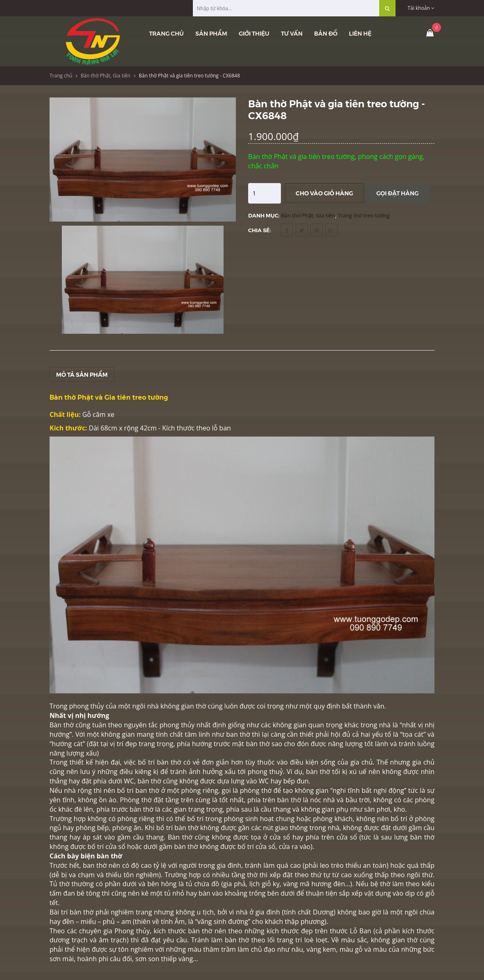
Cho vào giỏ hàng (324, 193)
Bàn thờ (62, 725)
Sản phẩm (211, 33)
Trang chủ (166, 33)
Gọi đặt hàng (397, 193)
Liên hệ (360, 33)
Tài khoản (421, 8)
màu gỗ (352, 949)
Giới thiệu (254, 33)
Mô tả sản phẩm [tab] (82, 374)
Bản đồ (326, 33)
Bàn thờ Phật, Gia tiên (106, 76)
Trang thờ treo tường (364, 215)
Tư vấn (292, 33)
